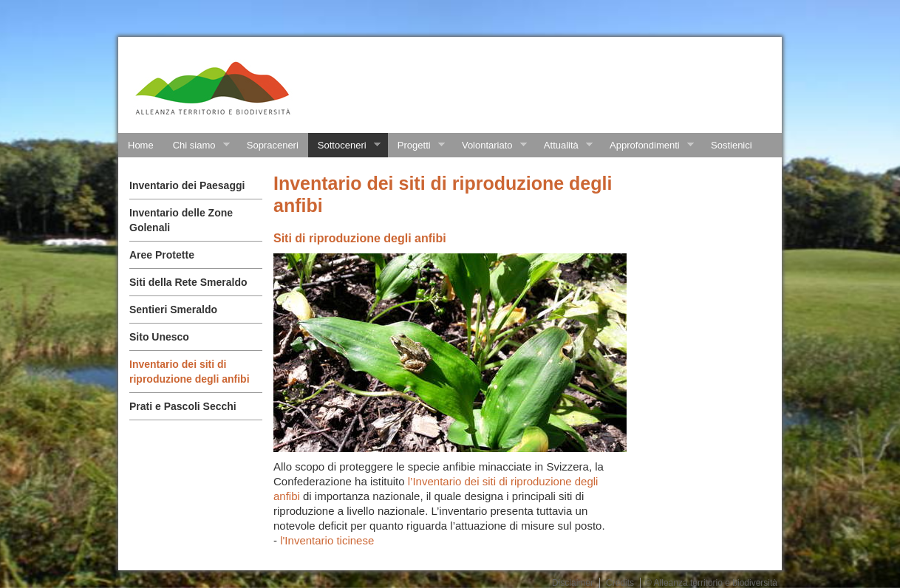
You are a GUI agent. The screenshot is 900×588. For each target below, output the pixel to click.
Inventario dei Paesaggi (187, 185)
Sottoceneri (344, 146)
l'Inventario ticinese (327, 540)
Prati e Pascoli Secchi (183, 406)
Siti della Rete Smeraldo (188, 282)
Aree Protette (162, 255)
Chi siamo (197, 146)
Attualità (563, 146)
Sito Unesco (159, 337)
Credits (620, 583)
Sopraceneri (273, 145)
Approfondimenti (647, 146)
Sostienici (732, 145)
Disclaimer (573, 583)
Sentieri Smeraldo (173, 310)
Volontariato (490, 146)
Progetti (416, 146)
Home (141, 145)
